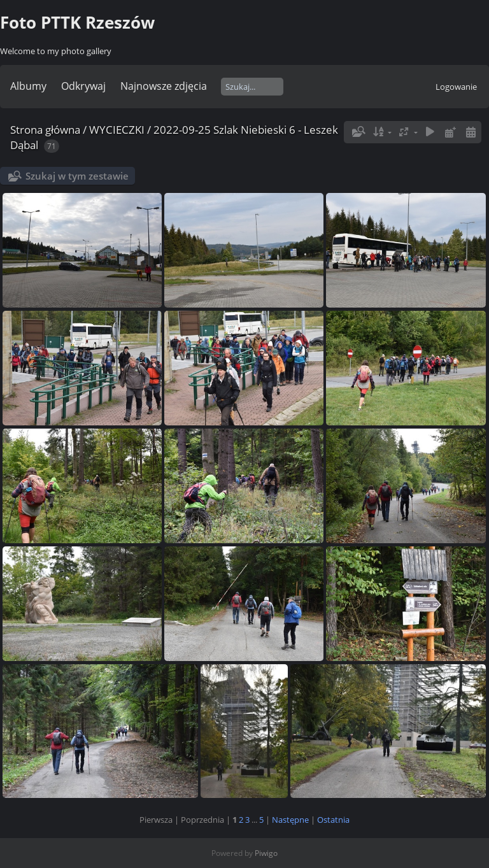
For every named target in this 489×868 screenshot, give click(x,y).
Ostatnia (333, 820)
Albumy (28, 86)
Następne (290, 820)
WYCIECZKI (117, 130)
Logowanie (456, 87)
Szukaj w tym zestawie (77, 176)
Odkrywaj (83, 86)
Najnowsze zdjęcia (164, 86)
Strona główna (45, 130)
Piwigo (266, 853)
